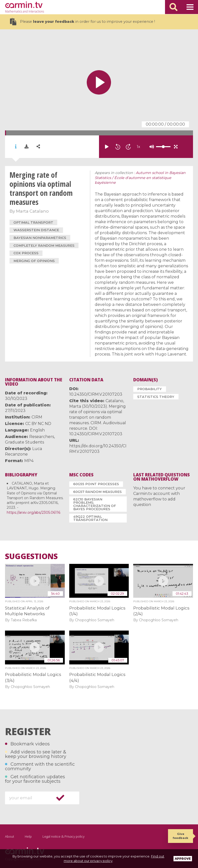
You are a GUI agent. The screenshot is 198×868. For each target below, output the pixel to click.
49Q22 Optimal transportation (90, 518)
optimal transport (33, 222)
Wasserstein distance (36, 230)
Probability (149, 389)
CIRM (37, 417)
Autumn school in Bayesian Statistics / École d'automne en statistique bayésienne (140, 178)
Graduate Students (24, 442)
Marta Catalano (32, 211)
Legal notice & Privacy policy (63, 836)
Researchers (42, 437)
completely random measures (44, 245)
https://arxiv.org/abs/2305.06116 (33, 512)
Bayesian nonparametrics (40, 238)
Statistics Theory (156, 397)
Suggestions (31, 556)
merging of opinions (34, 261)
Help (28, 836)
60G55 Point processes (96, 484)
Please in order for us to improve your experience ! (82, 22)
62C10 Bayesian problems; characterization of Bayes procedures (95, 504)
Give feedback (180, 836)
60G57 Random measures (97, 492)
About (9, 836)
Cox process (26, 253)
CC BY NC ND (38, 424)
